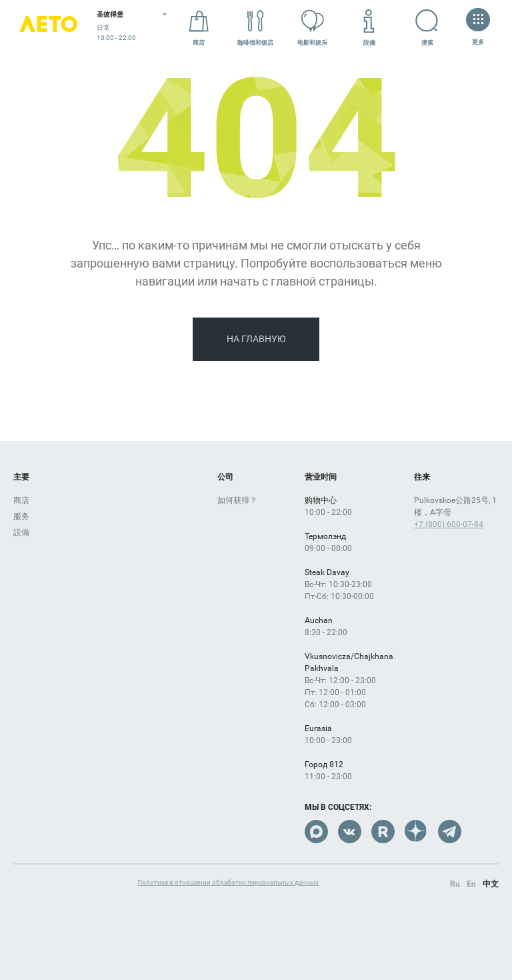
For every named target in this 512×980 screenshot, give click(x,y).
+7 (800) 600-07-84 (449, 524)
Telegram (450, 832)
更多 (478, 28)
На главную (256, 339)
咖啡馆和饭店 (255, 28)
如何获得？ (237, 500)
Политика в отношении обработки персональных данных (228, 882)
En (471, 884)
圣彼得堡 (110, 14)
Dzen (416, 832)
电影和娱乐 (312, 28)
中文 (491, 884)
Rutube (383, 832)
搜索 (416, 27)
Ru (455, 884)
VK (350, 832)
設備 (369, 28)
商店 (199, 28)
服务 (21, 516)
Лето (48, 28)
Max (316, 832)
